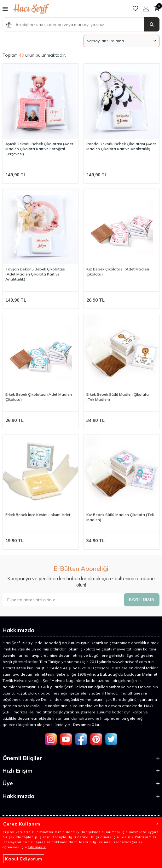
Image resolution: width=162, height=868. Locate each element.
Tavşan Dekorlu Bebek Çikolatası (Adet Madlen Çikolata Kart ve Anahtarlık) (35, 274)
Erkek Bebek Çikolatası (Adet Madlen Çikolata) (39, 397)
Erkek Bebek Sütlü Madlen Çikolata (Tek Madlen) (118, 397)
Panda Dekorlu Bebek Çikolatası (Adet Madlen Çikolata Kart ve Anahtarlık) (121, 146)
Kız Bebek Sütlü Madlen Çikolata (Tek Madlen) (120, 517)
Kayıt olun (142, 599)
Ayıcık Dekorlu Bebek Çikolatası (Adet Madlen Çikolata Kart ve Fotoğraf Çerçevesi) (39, 149)
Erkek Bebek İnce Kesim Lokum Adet (38, 515)
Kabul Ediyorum (24, 859)
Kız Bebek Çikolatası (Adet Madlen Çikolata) (118, 272)
